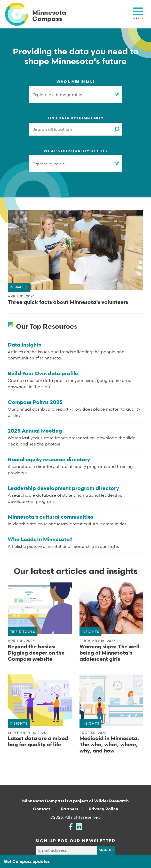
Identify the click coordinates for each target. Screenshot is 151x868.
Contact (42, 809)
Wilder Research (112, 801)
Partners (69, 809)
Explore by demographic (58, 95)
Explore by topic (49, 164)
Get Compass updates (27, 861)
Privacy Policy (103, 809)
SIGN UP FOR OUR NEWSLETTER (76, 841)
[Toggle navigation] (138, 14)
